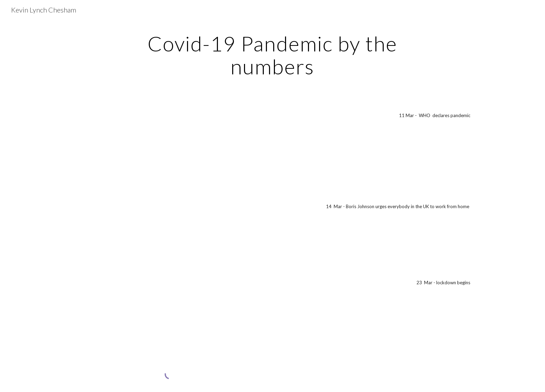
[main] (272, 55)
